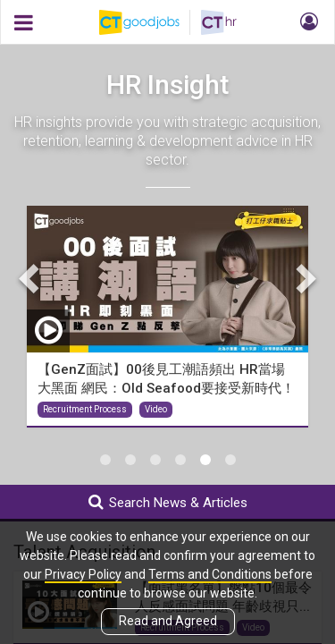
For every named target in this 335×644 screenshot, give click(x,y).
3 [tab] (155, 460)
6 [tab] (230, 460)
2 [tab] (130, 460)
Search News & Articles (168, 502)
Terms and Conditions (210, 574)
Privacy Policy (83, 574)
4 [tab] (180, 460)
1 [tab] (105, 460)
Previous (31, 278)
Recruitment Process (85, 409)
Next (304, 278)
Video (156, 409)
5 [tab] (205, 460)
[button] (306, 22)
